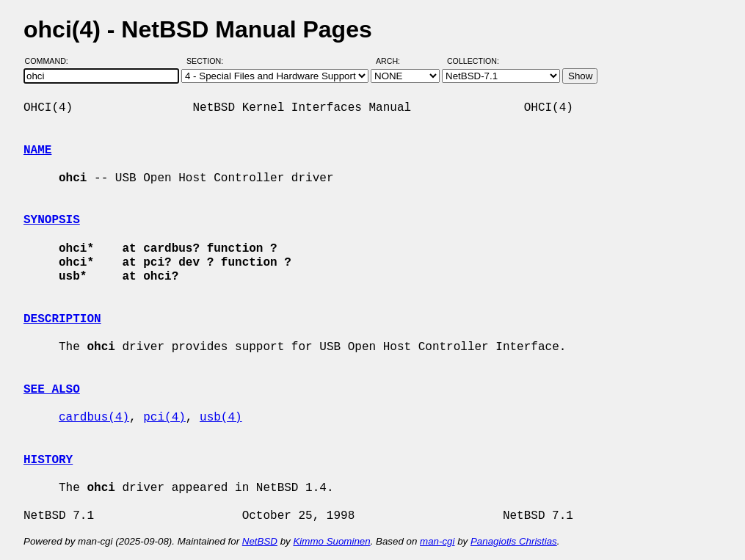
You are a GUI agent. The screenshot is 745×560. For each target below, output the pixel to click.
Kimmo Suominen (331, 541)
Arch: (395, 61)
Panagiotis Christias (514, 541)
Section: (208, 61)
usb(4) (221, 418)
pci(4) (164, 418)
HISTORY (48, 460)
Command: (51, 61)
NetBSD (260, 541)
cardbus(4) (94, 418)
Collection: (473, 61)
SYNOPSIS (52, 220)
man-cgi (437, 541)
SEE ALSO (52, 390)
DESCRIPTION (62, 319)
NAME (37, 150)
